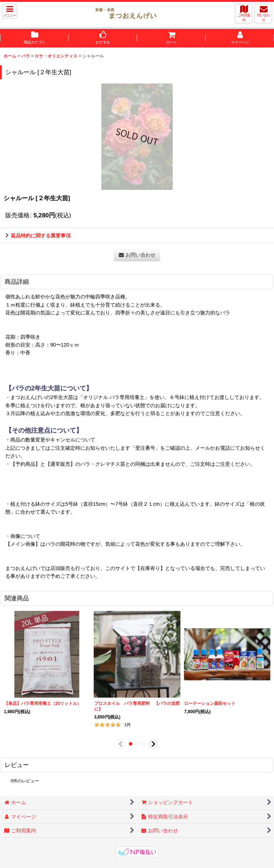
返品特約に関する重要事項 (38, 236)
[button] (10, 11)
